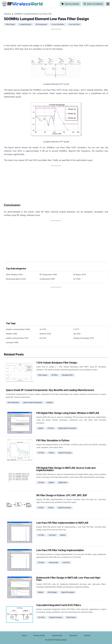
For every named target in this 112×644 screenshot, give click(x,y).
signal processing (65, 453)
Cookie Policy (57, 635)
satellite (50, 402)
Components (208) (47, 279)
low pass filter (74, 24)
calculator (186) (12, 342)
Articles (7, 14)
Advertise (73, 635)
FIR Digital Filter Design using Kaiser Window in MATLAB (68, 413)
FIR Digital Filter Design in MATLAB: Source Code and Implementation (66, 469)
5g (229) (77, 334)
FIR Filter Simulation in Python (53, 440)
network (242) (45, 334)
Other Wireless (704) (14, 274)
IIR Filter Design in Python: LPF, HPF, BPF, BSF (62, 495)
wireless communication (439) (18, 329)
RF (22, 4)
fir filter (51, 428)
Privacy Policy (39, 635)
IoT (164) (77, 279)
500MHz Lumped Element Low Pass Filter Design (34, 14)
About (24, 635)
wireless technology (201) (84, 338)
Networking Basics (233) (16, 279)
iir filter (41, 508)
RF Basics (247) (80, 274)
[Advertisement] (56, 36)
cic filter (41, 617)
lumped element (25, 24)
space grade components (33, 402)
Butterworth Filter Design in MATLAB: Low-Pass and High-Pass (69, 579)
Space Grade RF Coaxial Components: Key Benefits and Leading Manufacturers (50, 390)
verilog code (53, 562)
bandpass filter (68, 375)
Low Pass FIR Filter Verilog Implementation (60, 550)
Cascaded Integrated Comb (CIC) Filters (59, 605)
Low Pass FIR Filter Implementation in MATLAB (62, 523)
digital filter (63, 482)
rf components (41, 24)
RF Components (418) (48, 274)
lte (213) (43, 338)
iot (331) (43, 329)
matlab (41, 428)
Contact (87, 635)
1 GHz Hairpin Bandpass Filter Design (57, 363)
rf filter (55, 375)
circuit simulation (58, 24)
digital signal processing (67, 428)
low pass (52, 535)
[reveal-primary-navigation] (108, 4)
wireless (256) (12, 334)
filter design (10, 24)
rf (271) (76, 329)
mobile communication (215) (17, 338)
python (51, 453)
